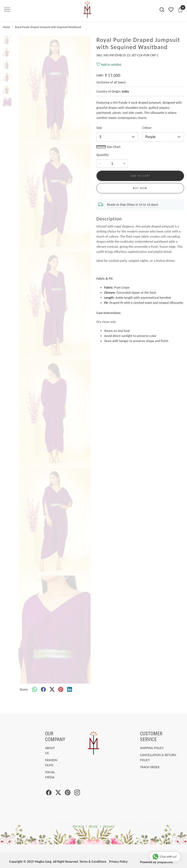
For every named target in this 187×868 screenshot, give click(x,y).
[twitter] (52, 690)
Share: (24, 689)
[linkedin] (70, 690)
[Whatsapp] (35, 690)
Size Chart (108, 147)
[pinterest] (61, 690)
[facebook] (43, 690)
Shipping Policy (152, 748)
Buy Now (140, 188)
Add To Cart (140, 176)
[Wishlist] (171, 10)
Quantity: (103, 155)
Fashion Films (46, 763)
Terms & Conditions (93, 862)
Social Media (46, 775)
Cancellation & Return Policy (158, 758)
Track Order (150, 767)
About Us (46, 751)
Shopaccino (165, 862)
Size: (100, 128)
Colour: (147, 128)
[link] (162, 10)
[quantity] (112, 164)
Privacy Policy (118, 862)
